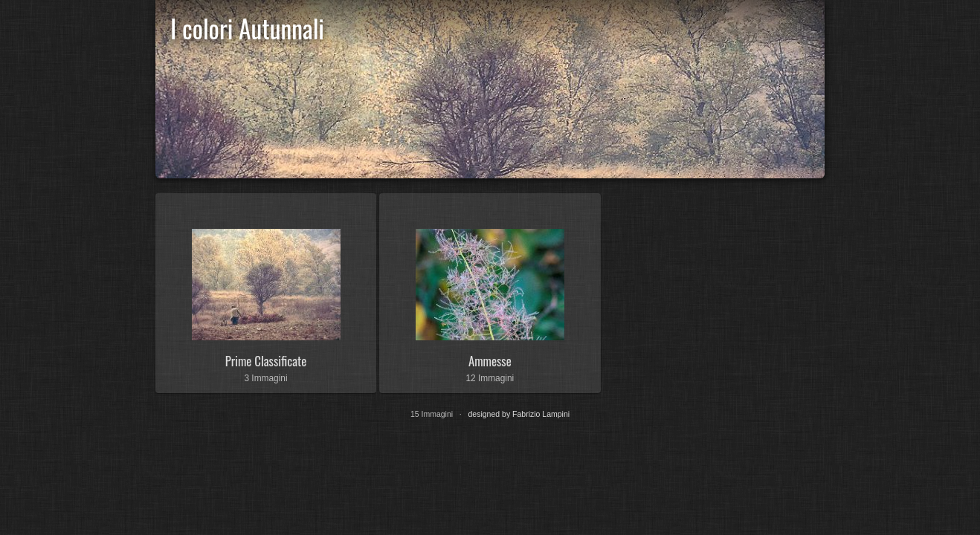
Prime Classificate (266, 361)
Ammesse (490, 361)
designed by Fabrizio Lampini (519, 414)
